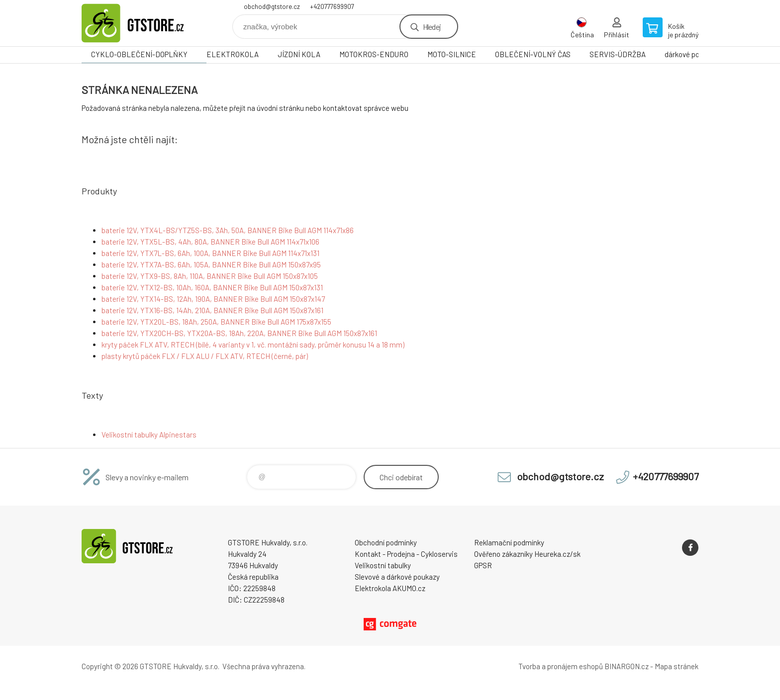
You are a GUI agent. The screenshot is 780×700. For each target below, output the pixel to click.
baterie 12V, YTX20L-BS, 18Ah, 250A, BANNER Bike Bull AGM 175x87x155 (216, 322)
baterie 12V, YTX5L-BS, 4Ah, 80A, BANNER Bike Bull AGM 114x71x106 (210, 242)
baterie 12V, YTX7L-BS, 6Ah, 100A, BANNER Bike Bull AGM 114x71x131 (210, 253)
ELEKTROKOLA (233, 54)
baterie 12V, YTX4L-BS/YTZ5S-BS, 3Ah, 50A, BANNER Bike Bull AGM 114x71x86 (228, 230)
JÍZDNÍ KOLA (299, 54)
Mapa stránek (677, 666)
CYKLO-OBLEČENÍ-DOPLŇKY (139, 54)
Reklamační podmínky (509, 542)
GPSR (483, 565)
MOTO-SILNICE (452, 54)
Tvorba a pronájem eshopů (561, 666)
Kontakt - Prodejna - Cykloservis (406, 554)
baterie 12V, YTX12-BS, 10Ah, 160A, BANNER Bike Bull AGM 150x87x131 (212, 287)
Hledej (432, 27)
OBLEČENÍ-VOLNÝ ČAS (533, 54)
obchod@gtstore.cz (272, 6)
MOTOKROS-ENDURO (374, 54)
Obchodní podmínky (386, 542)
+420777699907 (332, 6)
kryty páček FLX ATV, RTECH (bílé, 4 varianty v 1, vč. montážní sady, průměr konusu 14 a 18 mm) (253, 345)
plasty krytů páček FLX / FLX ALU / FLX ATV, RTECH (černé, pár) (205, 356)
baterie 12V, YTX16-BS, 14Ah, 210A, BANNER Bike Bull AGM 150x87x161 (212, 310)
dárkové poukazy (691, 54)
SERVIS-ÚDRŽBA (618, 54)
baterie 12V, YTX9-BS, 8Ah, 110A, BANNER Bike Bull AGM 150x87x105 (210, 276)
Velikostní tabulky (383, 565)
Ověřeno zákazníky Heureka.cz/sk (527, 554)
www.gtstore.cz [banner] (141, 23)
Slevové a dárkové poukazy (397, 577)
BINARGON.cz (627, 666)
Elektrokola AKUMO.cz (390, 588)
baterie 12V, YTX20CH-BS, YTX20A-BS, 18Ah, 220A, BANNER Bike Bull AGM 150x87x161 (239, 333)
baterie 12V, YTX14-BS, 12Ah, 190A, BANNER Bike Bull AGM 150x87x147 (213, 299)
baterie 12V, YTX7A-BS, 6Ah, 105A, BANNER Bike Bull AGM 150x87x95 (211, 264)
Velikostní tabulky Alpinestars (149, 435)
